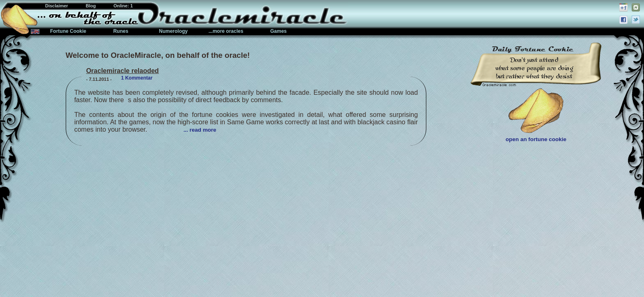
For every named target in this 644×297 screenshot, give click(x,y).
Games (278, 31)
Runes (121, 31)
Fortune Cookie (68, 31)
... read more (200, 130)
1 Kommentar (137, 78)
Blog (92, 6)
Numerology (173, 31)
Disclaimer (57, 6)
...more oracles (226, 31)
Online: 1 (123, 6)
